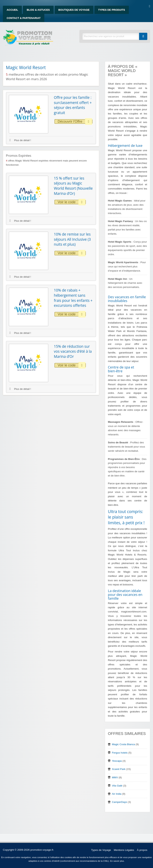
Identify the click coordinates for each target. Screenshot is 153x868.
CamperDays (119, 802)
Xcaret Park (119, 769)
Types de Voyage (101, 850)
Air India (117, 794)
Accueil (12, 10)
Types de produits (112, 10)
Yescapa (117, 761)
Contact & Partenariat (24, 18)
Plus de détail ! (20, 140)
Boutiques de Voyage (74, 10)
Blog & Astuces (38, 10)
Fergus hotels (120, 753)
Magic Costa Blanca (123, 744)
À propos (142, 850)
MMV (115, 777)
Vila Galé (117, 786)
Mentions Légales (124, 850)
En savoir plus (117, 861)
